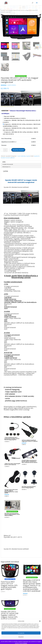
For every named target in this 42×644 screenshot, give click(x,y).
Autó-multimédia (9, 10)
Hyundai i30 (37, 156)
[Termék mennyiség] (5, 150)
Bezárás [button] (25, 643)
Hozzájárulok (21, 633)
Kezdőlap (3, 10)
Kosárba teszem (18, 150)
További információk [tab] (8, 164)
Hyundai (28, 156)
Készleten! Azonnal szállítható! (8, 158)
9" (17, 156)
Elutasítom (21, 637)
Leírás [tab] (4, 162)
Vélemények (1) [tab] (6, 167)
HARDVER (19, 112)
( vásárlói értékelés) (11, 85)
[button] (40, 621)
